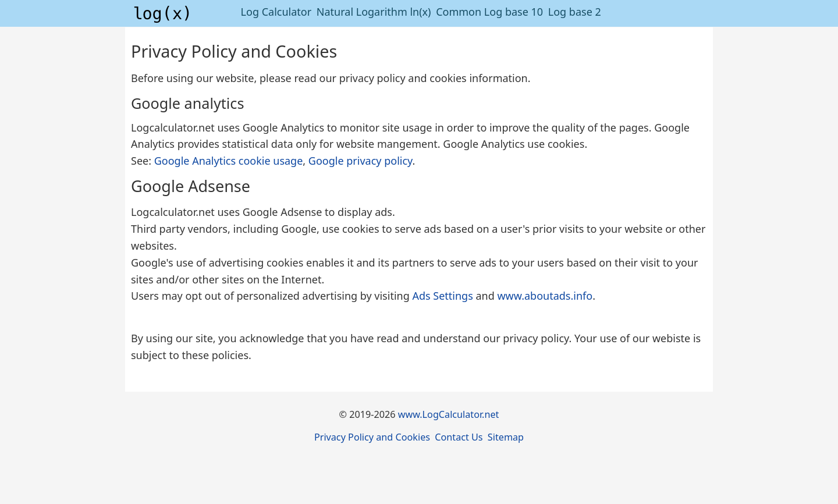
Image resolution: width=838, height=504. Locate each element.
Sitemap (506, 437)
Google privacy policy (361, 161)
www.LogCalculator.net (449, 414)
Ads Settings (442, 296)
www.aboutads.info (545, 296)
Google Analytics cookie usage (229, 161)
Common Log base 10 (489, 12)
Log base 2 (575, 12)
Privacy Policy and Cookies (372, 437)
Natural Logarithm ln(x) (374, 12)
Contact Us (459, 437)
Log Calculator (276, 12)
